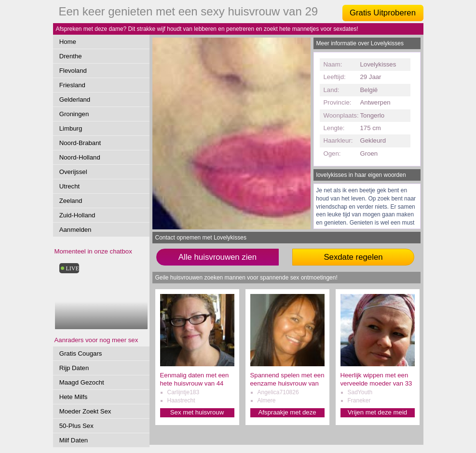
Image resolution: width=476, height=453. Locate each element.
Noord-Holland (80, 157)
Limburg (71, 128)
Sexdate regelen (353, 257)
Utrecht (70, 186)
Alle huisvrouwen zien (218, 257)
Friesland (72, 85)
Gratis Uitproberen (383, 13)
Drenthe (71, 56)
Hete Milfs (74, 397)
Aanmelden (75, 230)
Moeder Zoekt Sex (85, 411)
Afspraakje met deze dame (287, 413)
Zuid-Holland (77, 215)
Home (68, 42)
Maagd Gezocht (82, 382)
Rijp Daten (74, 368)
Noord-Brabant (80, 143)
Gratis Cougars (81, 353)
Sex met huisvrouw (197, 412)
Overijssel (73, 172)
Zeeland (71, 201)
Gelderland (75, 100)
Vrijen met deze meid (377, 412)
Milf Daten (74, 440)
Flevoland (73, 71)
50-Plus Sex (76, 426)
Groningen (74, 114)
